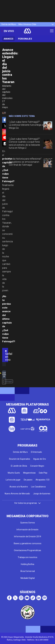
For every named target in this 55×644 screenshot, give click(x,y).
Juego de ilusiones (42, 494)
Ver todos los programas (28, 503)
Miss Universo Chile (27, 24)
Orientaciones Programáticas (27, 550)
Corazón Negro (37, 466)
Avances (9, 39)
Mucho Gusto (14, 473)
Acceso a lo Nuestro (19, 487)
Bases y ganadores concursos (28, 543)
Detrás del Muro (9, 24)
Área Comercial (28, 571)
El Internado (36, 452)
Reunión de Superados (20, 459)
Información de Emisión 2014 (28, 536)
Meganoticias (29, 473)
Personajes (25, 39)
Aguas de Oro (40, 459)
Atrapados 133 (43, 480)
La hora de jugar (13, 480)
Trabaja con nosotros (27, 557)
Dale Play (43, 473)
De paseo (28, 480)
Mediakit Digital (28, 578)
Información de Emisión (27, 530)
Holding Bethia (27, 564)
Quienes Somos (28, 523)
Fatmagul (8, 381)
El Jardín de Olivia (19, 466)
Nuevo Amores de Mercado (17, 494)
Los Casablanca (38, 487)
